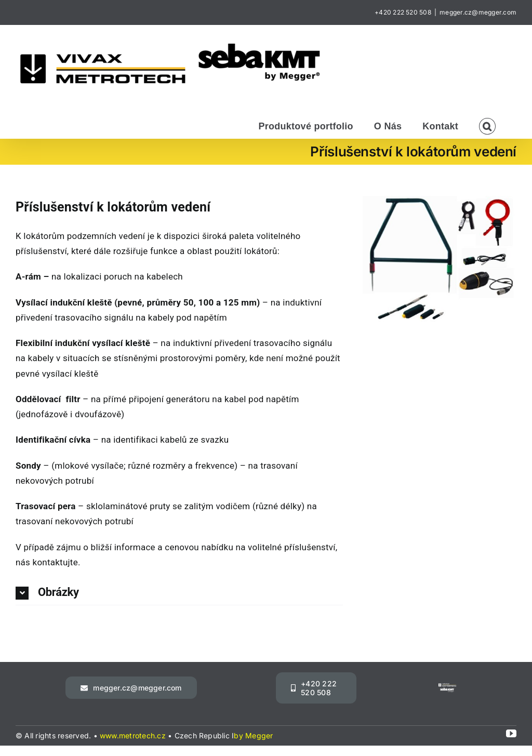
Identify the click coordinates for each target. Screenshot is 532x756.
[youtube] (511, 734)
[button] (487, 125)
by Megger (253, 735)
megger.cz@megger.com (478, 12)
